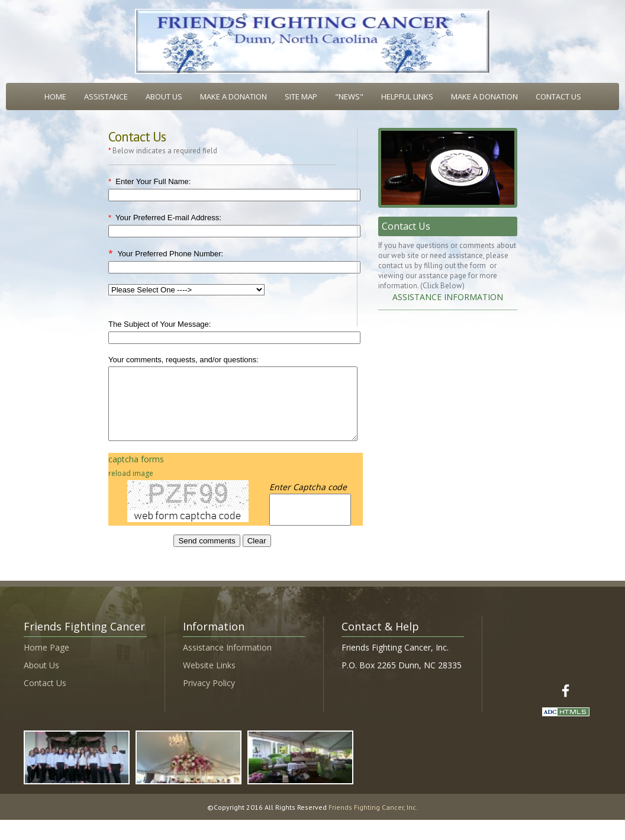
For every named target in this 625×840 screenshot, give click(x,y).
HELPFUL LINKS (407, 96)
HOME (55, 96)
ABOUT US (164, 96)
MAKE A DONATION (233, 96)
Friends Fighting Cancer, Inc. (373, 821)
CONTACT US (558, 96)
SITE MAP (301, 96)
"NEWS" (349, 96)
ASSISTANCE (106, 96)
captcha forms (136, 473)
